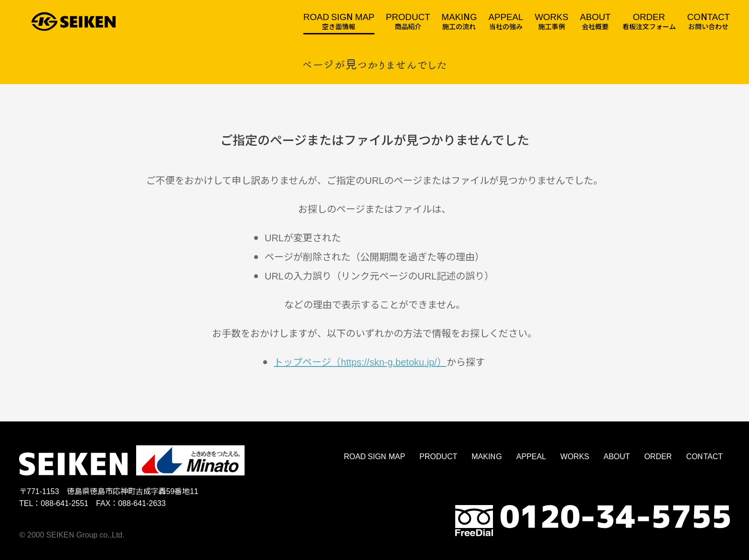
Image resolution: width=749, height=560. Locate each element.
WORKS (575, 456)
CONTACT (704, 456)
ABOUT (617, 456)
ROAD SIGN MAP (374, 456)
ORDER (658, 456)
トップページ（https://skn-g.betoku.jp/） (360, 361)
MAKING (487, 456)
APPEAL (531, 456)
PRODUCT (438, 456)
